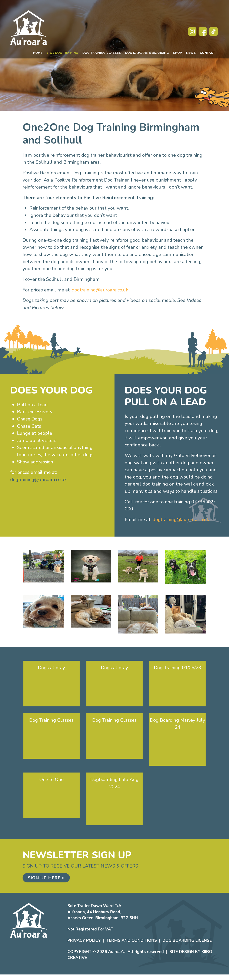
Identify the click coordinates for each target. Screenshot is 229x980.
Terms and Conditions (132, 940)
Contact (207, 53)
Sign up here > (46, 878)
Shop (177, 53)
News (191, 53)
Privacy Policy (84, 940)
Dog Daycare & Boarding (147, 53)
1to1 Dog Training (62, 53)
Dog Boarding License (187, 940)
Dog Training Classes (102, 53)
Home (38, 53)
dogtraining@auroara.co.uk (100, 290)
